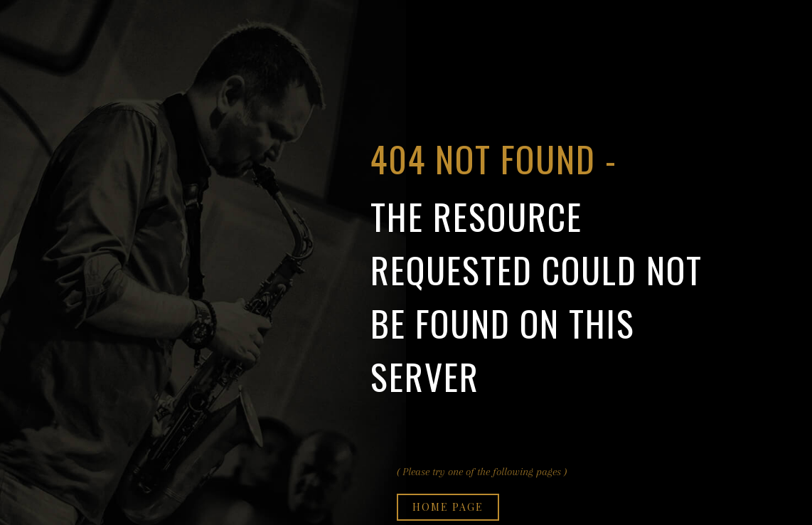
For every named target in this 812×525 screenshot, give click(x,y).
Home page (448, 507)
